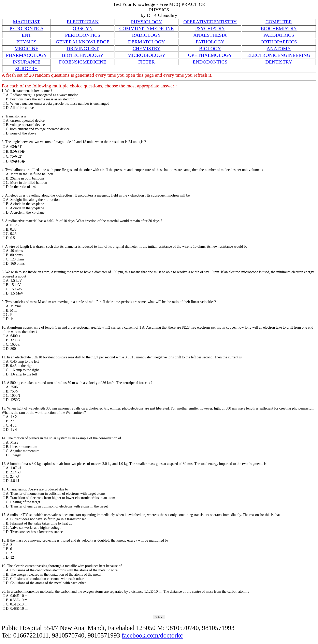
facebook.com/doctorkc (152, 635)
